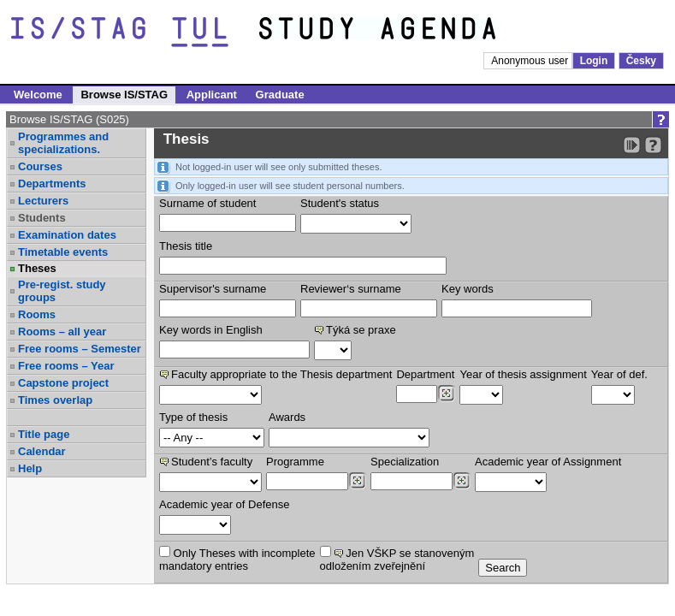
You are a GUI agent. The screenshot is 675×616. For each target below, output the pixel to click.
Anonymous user (531, 61)
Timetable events (63, 252)
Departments (52, 184)
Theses (37, 268)
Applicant (212, 95)
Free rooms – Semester (80, 349)
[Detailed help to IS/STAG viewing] (653, 145)
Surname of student (207, 203)
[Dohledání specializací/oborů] (462, 481)
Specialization (405, 462)
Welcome (38, 95)
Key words (468, 289)
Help (30, 468)
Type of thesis (193, 417)
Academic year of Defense (224, 504)
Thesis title (186, 246)
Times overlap (55, 400)
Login (594, 61)
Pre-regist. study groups (62, 291)
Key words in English (211, 330)
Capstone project (63, 383)
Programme (295, 462)
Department (425, 374)
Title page (44, 434)
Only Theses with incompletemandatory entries (237, 559)
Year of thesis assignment (523, 374)
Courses (40, 166)
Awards (287, 417)
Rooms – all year (62, 332)
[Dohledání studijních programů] (357, 481)
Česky (641, 61)
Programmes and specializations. (63, 143)
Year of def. (619, 374)
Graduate (280, 95)
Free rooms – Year (66, 366)
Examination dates (67, 235)
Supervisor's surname (213, 289)
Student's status (340, 203)
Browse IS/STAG (124, 95)
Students (42, 218)
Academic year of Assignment (548, 462)
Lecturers (43, 201)
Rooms (37, 314)
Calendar (42, 451)
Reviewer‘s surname (351, 289)
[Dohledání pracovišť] (446, 394)
